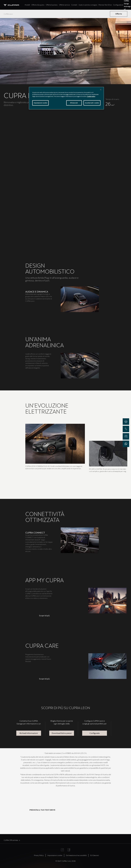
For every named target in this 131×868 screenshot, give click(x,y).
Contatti (74, 5)
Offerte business (52, 5)
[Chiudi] (101, 90)
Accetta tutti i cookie (92, 103)
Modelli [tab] (27, 5)
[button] (44, 616)
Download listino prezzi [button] (62, 733)
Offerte (119, 14)
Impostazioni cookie (55, 855)
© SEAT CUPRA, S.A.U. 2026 (65, 861)
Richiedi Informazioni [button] (29, 733)
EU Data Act (95, 855)
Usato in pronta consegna (88, 5)
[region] (66, 98)
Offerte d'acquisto (38, 5)
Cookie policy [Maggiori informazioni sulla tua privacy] (91, 96)
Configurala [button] (95, 733)
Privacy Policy (39, 855)
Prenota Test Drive (105, 5)
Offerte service (64, 5)
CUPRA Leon (8, 14)
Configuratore (118, 5)
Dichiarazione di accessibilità (76, 855)
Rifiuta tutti (74, 103)
